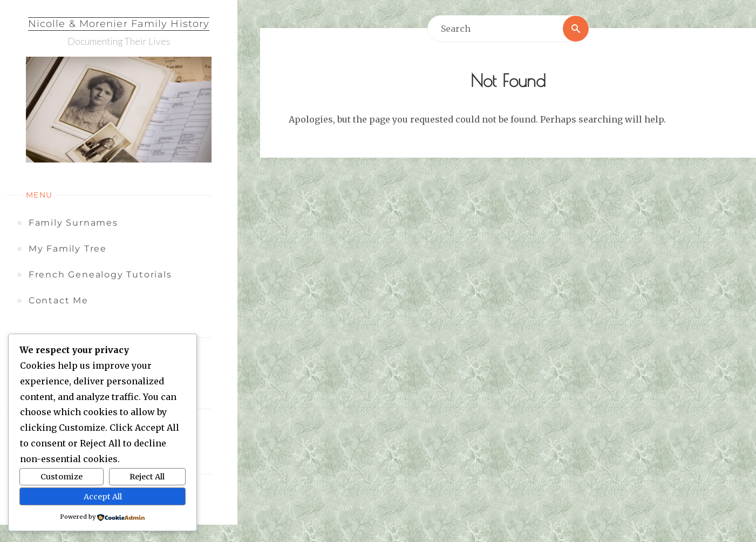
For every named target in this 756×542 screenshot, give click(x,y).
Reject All (147, 477)
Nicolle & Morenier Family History (119, 24)
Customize (62, 477)
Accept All (103, 497)
